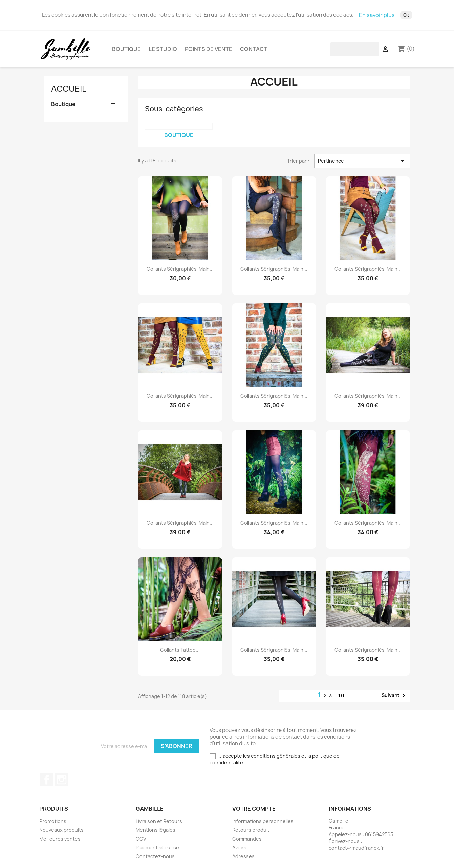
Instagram (62, 782)
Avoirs (239, 850)
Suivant (395, 698)
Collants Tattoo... (180, 653)
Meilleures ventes (60, 841)
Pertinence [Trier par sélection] (362, 164)
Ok (406, 15)
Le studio (163, 50)
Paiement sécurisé (157, 850)
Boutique (126, 50)
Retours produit (251, 833)
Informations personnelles (263, 824)
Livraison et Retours (159, 824)
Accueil (69, 91)
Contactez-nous (155, 859)
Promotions (53, 824)
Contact (254, 50)
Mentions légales (156, 833)
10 (341, 698)
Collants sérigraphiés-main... (180, 272)
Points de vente (209, 50)
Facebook (47, 782)
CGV (141, 841)
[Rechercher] (373, 50)
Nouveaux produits (61, 833)
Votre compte (254, 811)
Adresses (243, 859)
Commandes (247, 841)
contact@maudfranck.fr (356, 851)
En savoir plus (377, 15)
